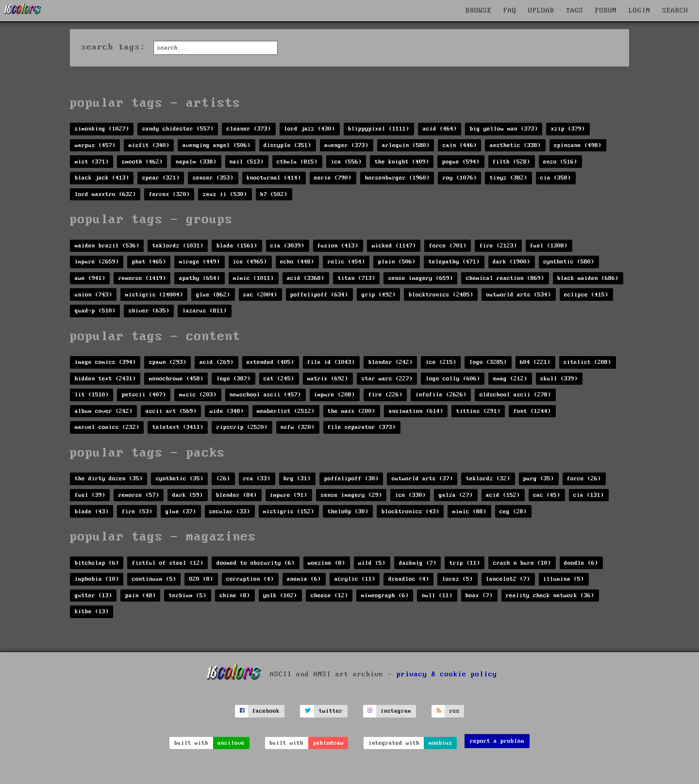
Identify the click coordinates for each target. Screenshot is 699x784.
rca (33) (257, 479)
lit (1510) (92, 395)
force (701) (448, 246)
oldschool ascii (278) (515, 395)
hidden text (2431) (105, 379)
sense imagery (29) (351, 495)
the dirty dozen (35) (109, 479)
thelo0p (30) (348, 512)
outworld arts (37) (422, 479)
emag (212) (510, 379)
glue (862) (213, 295)
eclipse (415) (586, 295)
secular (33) (230, 512)
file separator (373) (362, 427)
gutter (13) (93, 596)
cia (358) (556, 178)
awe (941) (90, 278)
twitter (331, 711)
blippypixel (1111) (379, 129)
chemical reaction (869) (505, 278)
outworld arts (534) (519, 295)
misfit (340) (149, 145)
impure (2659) (97, 262)
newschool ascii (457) (265, 395)
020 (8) (201, 579)
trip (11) (465, 563)
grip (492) (379, 295)
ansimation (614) (416, 411)
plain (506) (397, 262)
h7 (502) (274, 194)
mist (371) (92, 162)
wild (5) (372, 563)
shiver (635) (149, 311)
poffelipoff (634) (319, 295)
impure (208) (334, 395)
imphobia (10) (97, 579)
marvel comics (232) (107, 427)
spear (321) (161, 178)
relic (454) (346, 262)
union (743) (93, 295)
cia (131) (589, 495)
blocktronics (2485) (441, 295)
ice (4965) (250, 262)
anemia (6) (304, 579)
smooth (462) (142, 162)
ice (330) (410, 495)
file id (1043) (331, 362)
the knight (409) (402, 162)
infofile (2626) (441, 395)
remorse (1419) (142, 278)
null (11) (437, 596)
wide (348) (227, 411)
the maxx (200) (351, 411)
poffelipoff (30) (351, 479)
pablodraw (328, 743)
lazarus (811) (205, 311)
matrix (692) (328, 379)
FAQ (510, 11)
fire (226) (385, 395)
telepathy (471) (454, 262)
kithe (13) (92, 612)
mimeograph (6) (385, 596)
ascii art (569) (171, 411)
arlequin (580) (406, 145)
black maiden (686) (588, 278)
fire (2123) (498, 246)
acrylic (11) (355, 579)
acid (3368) (306, 278)
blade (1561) (237, 246)
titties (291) (478, 411)
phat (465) (149, 262)
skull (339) (559, 379)
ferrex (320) (169, 194)
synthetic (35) (180, 479)
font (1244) (532, 411)
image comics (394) (105, 362)
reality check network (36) (550, 596)
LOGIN (640, 11)
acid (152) (503, 495)
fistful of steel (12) (168, 563)
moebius (441, 743)
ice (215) (441, 362)
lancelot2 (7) (508, 579)
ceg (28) (513, 512)
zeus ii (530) (225, 194)
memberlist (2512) (286, 411)
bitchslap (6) (97, 563)
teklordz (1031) (178, 246)
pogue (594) (461, 162)
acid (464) (440, 129)
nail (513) (247, 162)
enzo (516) (560, 162)
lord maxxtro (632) (105, 194)
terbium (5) (188, 596)
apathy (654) (200, 278)
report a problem (497, 741)
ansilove (231, 743)
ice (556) (346, 162)
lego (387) (233, 379)
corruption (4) (250, 579)
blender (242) (391, 362)
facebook (266, 711)
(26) (223, 479)
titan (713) (357, 278)
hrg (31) (297, 479)
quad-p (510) (95, 311)
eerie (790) (333, 178)
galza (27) (456, 495)
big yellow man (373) (504, 129)
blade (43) (92, 512)
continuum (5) (154, 579)
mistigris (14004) (154, 295)
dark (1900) (511, 262)
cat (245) (279, 379)
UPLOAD (541, 11)
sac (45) (547, 495)
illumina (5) (564, 579)
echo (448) (297, 262)
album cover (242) (104, 411)
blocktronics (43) (410, 512)
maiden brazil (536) (107, 246)
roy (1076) (460, 178)
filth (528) (511, 162)
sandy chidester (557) (178, 129)
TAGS (575, 11)
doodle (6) (581, 563)
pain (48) (141, 596)
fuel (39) (90, 495)
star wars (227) (387, 379)
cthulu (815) (297, 162)
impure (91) (289, 495)
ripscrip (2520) (242, 427)
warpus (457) (95, 145)
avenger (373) (346, 145)
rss (455, 711)
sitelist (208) (587, 362)
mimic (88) (469, 512)
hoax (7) (479, 596)
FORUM (606, 11)
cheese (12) (329, 596)
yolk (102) (280, 596)
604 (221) (535, 362)
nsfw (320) (298, 427)
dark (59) (188, 495)
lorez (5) (458, 579)
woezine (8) (326, 563)
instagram (396, 711)
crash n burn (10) (522, 563)
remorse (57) (139, 495)
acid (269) (216, 362)
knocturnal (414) (274, 178)
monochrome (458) (176, 379)
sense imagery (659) (421, 278)
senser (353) (213, 178)
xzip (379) (568, 129)
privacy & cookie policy (447, 674)
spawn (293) (168, 362)
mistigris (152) (289, 512)
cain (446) (460, 145)
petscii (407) (144, 395)
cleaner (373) (249, 129)
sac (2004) (260, 295)
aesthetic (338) (515, 145)
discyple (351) (287, 145)
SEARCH (675, 11)
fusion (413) (338, 246)
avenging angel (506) (216, 145)
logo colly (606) (453, 379)
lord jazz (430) (309, 129)
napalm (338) (196, 162)
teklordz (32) (488, 479)
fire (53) (137, 512)
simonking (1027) (102, 129)
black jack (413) (102, 178)
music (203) (198, 395)
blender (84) (236, 495)
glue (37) (181, 512)
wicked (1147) (394, 246)
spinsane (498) (578, 145)
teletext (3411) (178, 427)
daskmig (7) (418, 563)
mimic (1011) (253, 278)
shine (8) (235, 596)
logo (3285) (488, 362)
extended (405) (270, 362)
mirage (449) (200, 262)
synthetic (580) (569, 262)
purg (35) (539, 479)
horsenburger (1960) (397, 178)
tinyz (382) (508, 178)
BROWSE (479, 11)
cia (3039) (287, 246)
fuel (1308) (549, 246)
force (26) (584, 479)
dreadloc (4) (409, 579)
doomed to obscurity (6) (256, 563)
